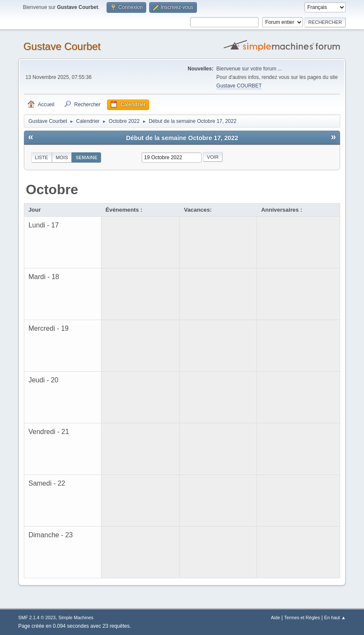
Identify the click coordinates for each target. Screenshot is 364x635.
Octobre (52, 189)
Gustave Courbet (62, 46)
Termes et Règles (302, 618)
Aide (275, 618)
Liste (42, 157)
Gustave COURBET (239, 86)
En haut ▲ (335, 618)
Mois (62, 157)
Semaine (86, 157)
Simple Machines (76, 618)
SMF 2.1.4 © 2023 (37, 618)
